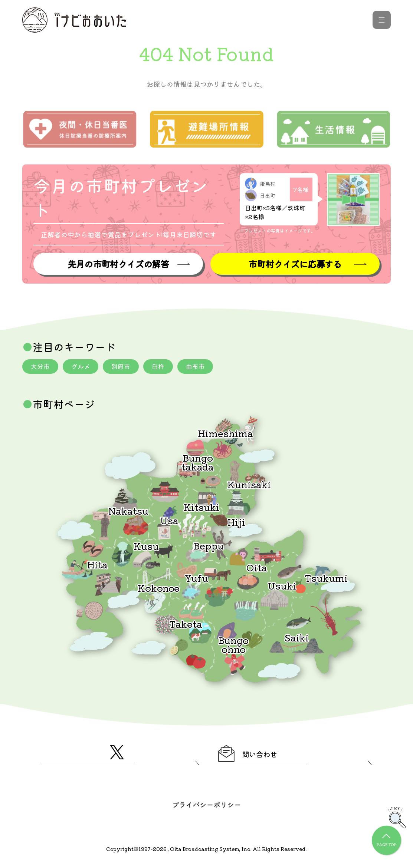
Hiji (236, 523)
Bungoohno (233, 645)
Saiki (296, 638)
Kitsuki (201, 508)
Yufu (196, 579)
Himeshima (225, 434)
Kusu (146, 547)
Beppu (209, 546)
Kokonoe (159, 589)
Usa (169, 521)
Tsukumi (326, 579)
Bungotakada (198, 463)
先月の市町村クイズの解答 (118, 264)
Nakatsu (128, 511)
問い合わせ (256, 756)
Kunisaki (249, 485)
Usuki (282, 586)
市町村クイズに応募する (295, 264)
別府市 (126, 367)
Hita (97, 565)
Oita (257, 568)
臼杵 (165, 367)
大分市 (41, 367)
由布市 (204, 367)
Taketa (186, 625)
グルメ (83, 367)
